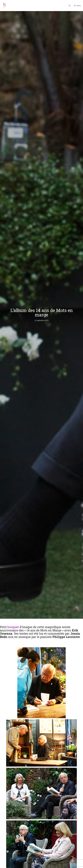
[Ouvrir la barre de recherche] (70, 6)
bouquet (13, 627)
